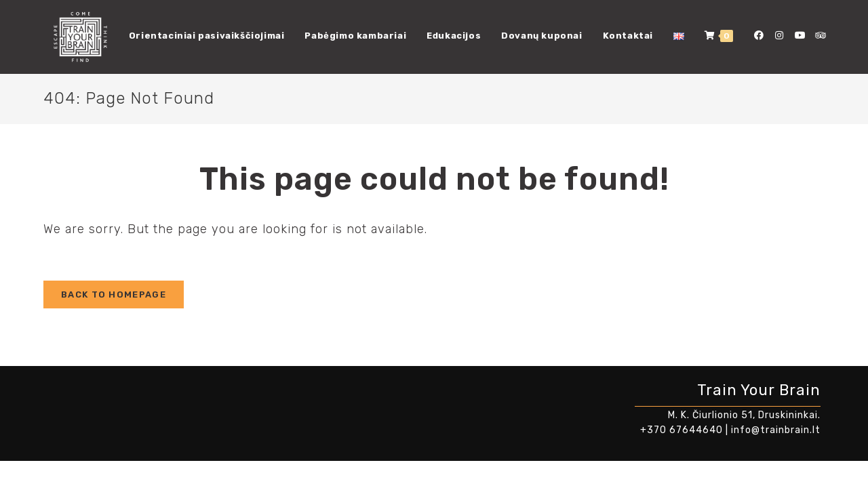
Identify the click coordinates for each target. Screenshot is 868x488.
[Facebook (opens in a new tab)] (759, 36)
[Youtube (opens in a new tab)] (800, 36)
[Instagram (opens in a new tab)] (779, 36)
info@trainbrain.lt (776, 430)
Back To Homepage (114, 294)
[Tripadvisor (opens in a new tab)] (820, 36)
